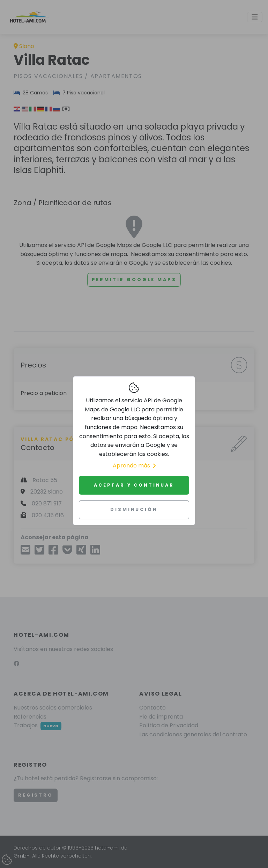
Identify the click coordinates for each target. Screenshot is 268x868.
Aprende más (134, 466)
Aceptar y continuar (134, 485)
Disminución (134, 509)
